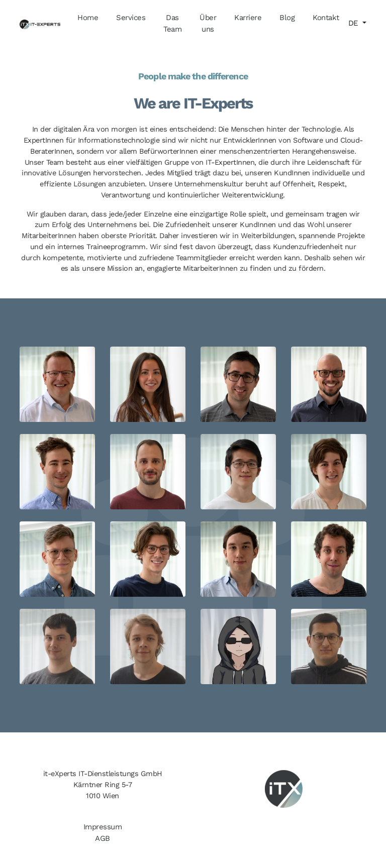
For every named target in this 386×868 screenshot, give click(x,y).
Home (88, 18)
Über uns (208, 23)
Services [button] (131, 18)
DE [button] (355, 23)
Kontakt (326, 18)
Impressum (103, 827)
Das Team (172, 23)
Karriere (248, 18)
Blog (287, 18)
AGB (103, 838)
